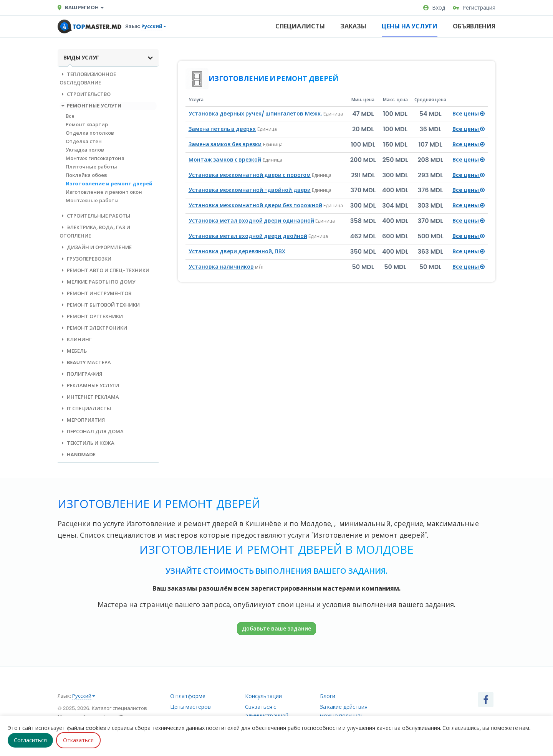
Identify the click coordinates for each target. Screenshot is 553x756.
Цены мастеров (191, 707)
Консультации (263, 696)
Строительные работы (95, 216)
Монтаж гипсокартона (95, 158)
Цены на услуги (410, 26)
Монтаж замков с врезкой (225, 160)
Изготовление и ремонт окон (104, 192)
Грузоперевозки (85, 259)
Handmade (78, 455)
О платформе (188, 696)
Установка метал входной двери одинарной (251, 221)
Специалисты (300, 26)
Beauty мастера (85, 362)
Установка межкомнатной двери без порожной (255, 205)
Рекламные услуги (89, 385)
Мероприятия (82, 420)
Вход (434, 8)
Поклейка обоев (86, 175)
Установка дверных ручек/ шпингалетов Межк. (255, 114)
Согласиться (30, 740)
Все (70, 116)
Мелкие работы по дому (97, 282)
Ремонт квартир (87, 125)
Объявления (474, 26)
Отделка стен (84, 141)
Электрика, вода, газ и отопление (95, 232)
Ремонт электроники (93, 328)
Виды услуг (108, 58)
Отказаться (78, 740)
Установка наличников (221, 267)
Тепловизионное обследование (88, 78)
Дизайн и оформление (96, 247)
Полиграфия (81, 374)
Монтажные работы (92, 201)
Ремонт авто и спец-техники (104, 270)
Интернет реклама (89, 397)
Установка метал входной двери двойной (248, 236)
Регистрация (474, 8)
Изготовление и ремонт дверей (109, 184)
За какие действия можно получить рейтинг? (344, 716)
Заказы (353, 26)
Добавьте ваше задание (276, 628)
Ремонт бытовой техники (100, 305)
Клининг (76, 339)
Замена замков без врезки (225, 144)
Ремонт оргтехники (91, 316)
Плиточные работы (91, 167)
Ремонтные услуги (90, 106)
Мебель (73, 351)
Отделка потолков (90, 133)
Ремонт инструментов (95, 293)
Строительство (85, 94)
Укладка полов (85, 150)
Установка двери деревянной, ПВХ (237, 251)
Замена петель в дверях (222, 129)
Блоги (328, 696)
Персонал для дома (92, 432)
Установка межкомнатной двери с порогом (250, 175)
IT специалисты (85, 409)
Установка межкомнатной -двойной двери (250, 190)
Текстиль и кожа (87, 443)
